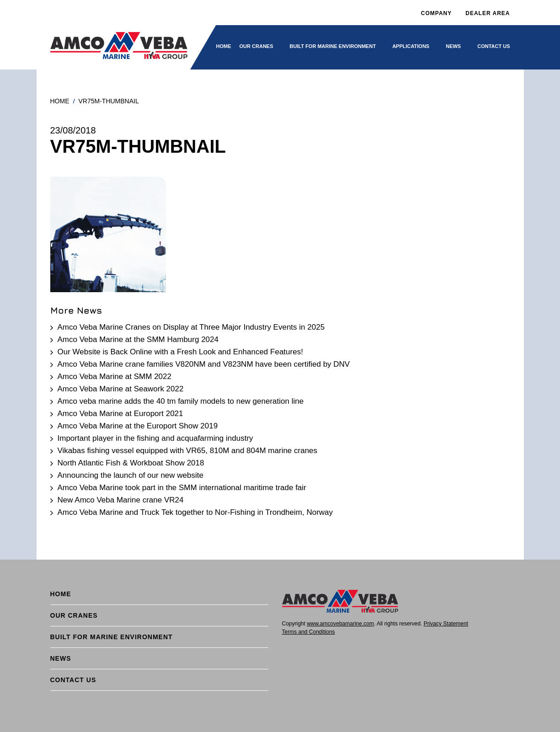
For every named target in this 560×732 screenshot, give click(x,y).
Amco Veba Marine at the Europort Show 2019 (138, 426)
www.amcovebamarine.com (340, 624)
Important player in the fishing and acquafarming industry (155, 438)
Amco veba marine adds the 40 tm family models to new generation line (181, 401)
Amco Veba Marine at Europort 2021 (120, 414)
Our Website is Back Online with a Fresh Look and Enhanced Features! (180, 352)
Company (436, 13)
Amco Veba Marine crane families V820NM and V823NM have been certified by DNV (204, 364)
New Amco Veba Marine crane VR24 (121, 500)
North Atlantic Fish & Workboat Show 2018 (131, 463)
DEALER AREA (488, 13)
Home (224, 46)
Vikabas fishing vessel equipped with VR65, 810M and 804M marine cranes (188, 451)
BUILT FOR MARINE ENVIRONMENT (333, 46)
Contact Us (493, 46)
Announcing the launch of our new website (131, 475)
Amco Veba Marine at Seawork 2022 (121, 389)
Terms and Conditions (309, 632)
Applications (411, 46)
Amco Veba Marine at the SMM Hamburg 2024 (138, 339)
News (453, 46)
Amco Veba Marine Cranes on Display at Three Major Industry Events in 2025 (191, 327)
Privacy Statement (446, 624)
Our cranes (256, 46)
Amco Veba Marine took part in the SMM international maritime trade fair (182, 488)
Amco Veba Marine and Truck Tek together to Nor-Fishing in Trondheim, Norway (195, 512)
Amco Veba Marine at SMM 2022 (115, 377)
